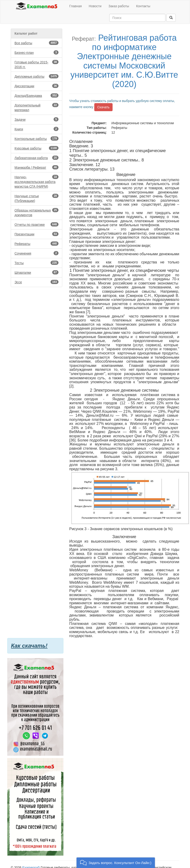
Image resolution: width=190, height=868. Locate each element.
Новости (95, 6)
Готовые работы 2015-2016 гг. (37, 64)
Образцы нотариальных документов (37, 212)
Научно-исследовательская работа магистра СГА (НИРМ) (37, 182)
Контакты (143, 6)
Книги (37, 129)
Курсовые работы (37, 148)
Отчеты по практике (37, 224)
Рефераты (37, 244)
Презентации (37, 234)
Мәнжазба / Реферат (37, 167)
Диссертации (37, 86)
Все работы (37, 43)
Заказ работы (119, 6)
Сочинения (37, 253)
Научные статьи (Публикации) (37, 198)
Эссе (37, 282)
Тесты (37, 263)
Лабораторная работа (37, 158)
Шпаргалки (37, 272)
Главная (75, 6)
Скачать (104, 107)
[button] (116, 863)
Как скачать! (29, 646)
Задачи (37, 119)
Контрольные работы (37, 139)
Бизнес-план (37, 52)
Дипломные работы (37, 76)
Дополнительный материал (37, 107)
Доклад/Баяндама (37, 95)
